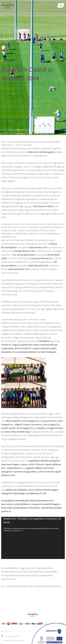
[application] (33, 538)
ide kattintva (55, 586)
